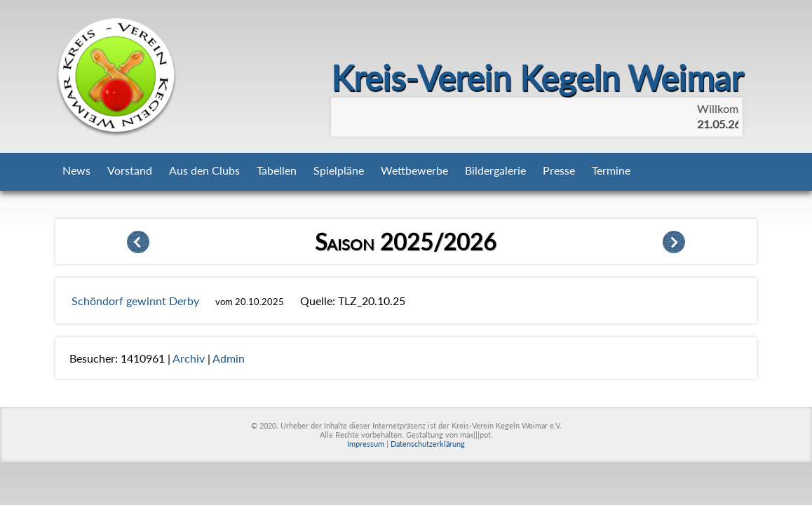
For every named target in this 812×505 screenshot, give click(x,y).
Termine (611, 170)
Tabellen (277, 170)
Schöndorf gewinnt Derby (135, 301)
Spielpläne (339, 170)
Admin (229, 358)
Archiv (189, 358)
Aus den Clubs (204, 170)
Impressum (366, 444)
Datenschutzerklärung (428, 444)
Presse (559, 170)
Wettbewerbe (414, 170)
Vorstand (130, 170)
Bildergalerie (495, 170)
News (76, 170)
